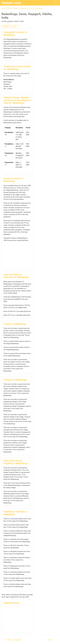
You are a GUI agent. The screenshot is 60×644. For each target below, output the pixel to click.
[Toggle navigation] (56, 3)
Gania (31, 8)
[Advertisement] (18, 255)
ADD (14, 26)
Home (4, 8)
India (9, 8)
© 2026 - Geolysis (14, 640)
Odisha (16, 8)
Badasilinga (39, 8)
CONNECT (6, 26)
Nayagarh (23, 8)
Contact (50, 640)
